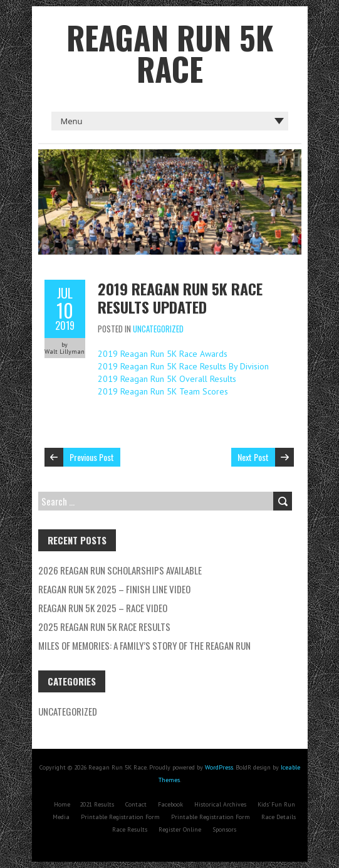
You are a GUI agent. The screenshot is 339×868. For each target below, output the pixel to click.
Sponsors (224, 829)
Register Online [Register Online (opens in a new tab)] (180, 829)
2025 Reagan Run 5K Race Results (104, 627)
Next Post (253, 457)
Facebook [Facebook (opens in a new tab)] (170, 804)
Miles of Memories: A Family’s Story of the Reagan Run (144, 645)
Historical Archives (220, 804)
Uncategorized (158, 329)
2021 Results (97, 804)
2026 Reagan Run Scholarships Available (120, 570)
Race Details (279, 817)
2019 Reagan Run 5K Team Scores (163, 391)
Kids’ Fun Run (276, 804)
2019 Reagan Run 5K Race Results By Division (183, 366)
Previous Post (92, 457)
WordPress (219, 767)
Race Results (130, 829)
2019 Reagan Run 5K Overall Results (167, 379)
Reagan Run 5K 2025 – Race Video (103, 608)
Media (61, 817)
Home (62, 804)
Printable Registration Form (120, 817)
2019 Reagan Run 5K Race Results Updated (180, 298)
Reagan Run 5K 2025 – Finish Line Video (114, 589)
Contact (136, 804)
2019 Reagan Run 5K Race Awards (163, 354)
